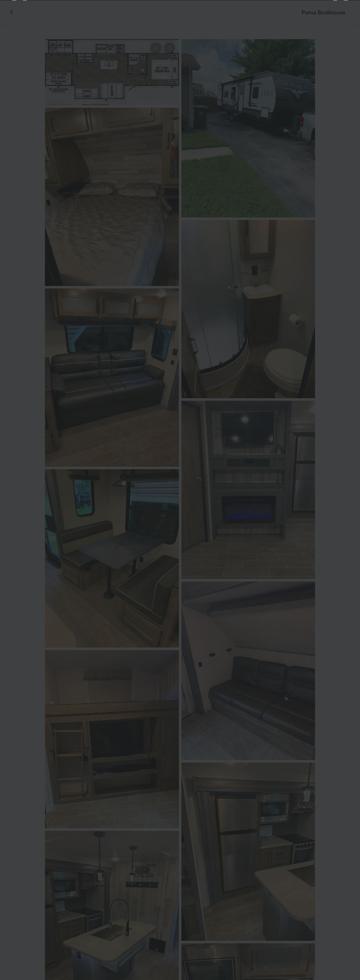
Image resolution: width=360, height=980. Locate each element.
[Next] (340, 490)
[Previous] (20, 490)
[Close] (345, 15)
